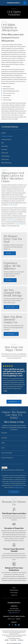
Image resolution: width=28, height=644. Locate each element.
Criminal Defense (14, 590)
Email (3, 448)
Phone (3, 443)
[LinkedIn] (16, 625)
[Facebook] (9, 625)
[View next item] (20, 397)
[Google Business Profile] (19, 625)
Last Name (4, 438)
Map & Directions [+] (14, 613)
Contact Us (14, 595)
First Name (4, 433)
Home (14, 588)
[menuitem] (14, 133)
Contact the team (11, 220)
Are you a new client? (7, 453)
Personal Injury (14, 593)
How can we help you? (7, 458)
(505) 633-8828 (14, 619)
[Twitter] (12, 625)
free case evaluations (19, 224)
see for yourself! (13, 205)
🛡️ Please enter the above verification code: (13, 470)
